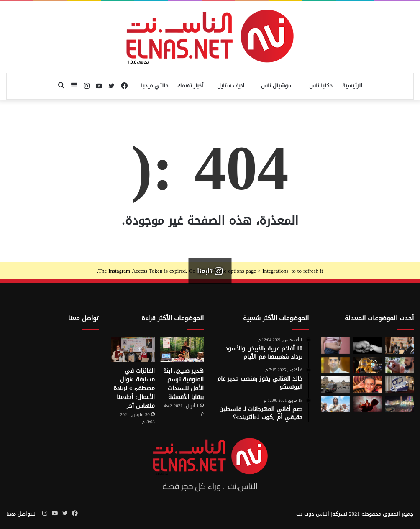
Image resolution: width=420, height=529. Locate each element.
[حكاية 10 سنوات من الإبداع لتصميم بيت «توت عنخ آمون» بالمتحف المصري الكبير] (367, 365)
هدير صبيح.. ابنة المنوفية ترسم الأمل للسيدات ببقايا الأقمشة (183, 384)
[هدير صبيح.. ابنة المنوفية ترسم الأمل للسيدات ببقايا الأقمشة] (182, 350)
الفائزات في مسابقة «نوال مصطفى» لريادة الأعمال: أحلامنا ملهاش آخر (134, 388)
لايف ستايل (231, 86)
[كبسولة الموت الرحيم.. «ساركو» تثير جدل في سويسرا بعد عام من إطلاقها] (400, 385)
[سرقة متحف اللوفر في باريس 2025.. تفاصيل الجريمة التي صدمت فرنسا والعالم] (335, 385)
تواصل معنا (83, 318)
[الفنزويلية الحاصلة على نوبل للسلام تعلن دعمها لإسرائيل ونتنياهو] (335, 404)
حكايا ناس (321, 86)
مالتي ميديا (155, 86)
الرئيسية (352, 86)
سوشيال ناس (277, 86)
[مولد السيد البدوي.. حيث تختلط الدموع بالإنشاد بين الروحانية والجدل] (400, 404)
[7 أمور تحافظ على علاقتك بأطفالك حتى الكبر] (367, 346)
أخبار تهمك (191, 86)
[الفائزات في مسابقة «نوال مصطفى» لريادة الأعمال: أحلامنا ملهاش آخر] (133, 350)
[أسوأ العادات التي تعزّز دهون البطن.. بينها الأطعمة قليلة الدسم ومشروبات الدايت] (335, 346)
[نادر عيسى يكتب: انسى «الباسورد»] (335, 365)
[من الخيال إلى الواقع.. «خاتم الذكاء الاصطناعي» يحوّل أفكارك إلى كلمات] (400, 365)
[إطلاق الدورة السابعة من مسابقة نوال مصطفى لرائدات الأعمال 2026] (400, 346)
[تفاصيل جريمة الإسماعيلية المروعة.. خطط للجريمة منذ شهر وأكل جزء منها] (367, 385)
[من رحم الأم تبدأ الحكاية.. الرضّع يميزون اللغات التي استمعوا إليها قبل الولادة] (367, 404)
